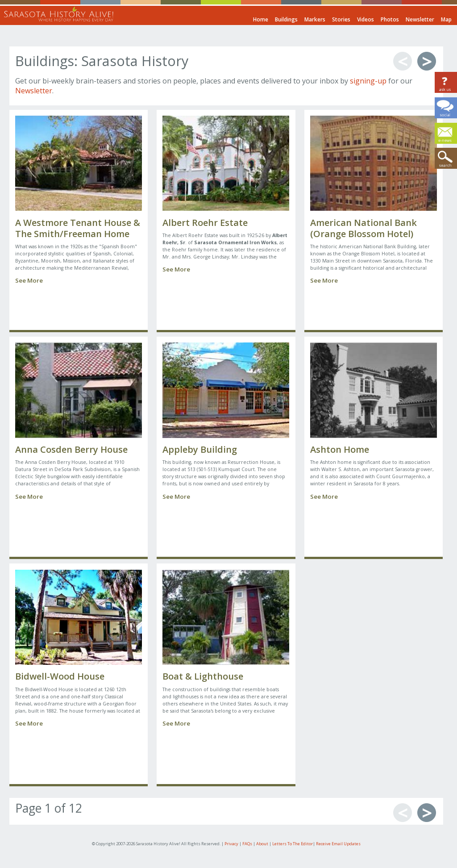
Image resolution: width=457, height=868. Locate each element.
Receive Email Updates (338, 844)
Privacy (231, 844)
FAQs (247, 844)
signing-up (368, 81)
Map (446, 19)
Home (261, 19)
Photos (390, 19)
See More (29, 280)
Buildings (286, 19)
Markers (315, 19)
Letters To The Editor (293, 844)
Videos (366, 19)
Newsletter (420, 19)
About (262, 844)
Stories (341, 19)
